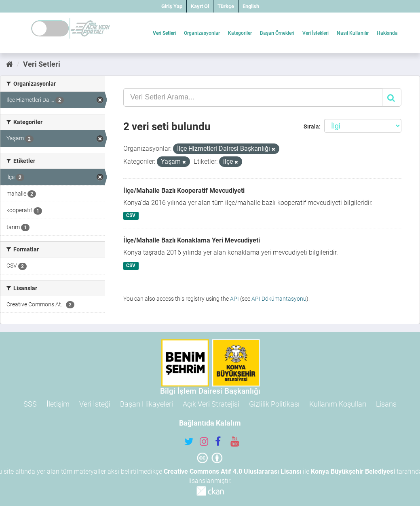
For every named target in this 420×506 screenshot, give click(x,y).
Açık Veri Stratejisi (211, 404)
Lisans (386, 404)
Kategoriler (240, 33)
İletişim (58, 404)
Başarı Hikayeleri (147, 404)
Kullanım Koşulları (338, 404)
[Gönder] (392, 97)
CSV (131, 216)
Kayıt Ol (200, 6)
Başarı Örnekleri (277, 33)
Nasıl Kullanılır (353, 33)
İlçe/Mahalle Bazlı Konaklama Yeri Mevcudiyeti (192, 240)
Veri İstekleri (316, 33)
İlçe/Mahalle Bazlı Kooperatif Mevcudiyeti (184, 191)
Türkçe (226, 6)
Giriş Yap (172, 6)
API (234, 299)
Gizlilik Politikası (274, 404)
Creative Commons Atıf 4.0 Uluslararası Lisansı (232, 471)
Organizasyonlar (202, 33)
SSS (30, 404)
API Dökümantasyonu (279, 299)
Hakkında (387, 33)
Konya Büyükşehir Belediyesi (353, 471)
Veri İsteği (95, 404)
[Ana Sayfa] (9, 64)
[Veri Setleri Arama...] (253, 97)
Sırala (311, 126)
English (251, 6)
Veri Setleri (164, 33)
